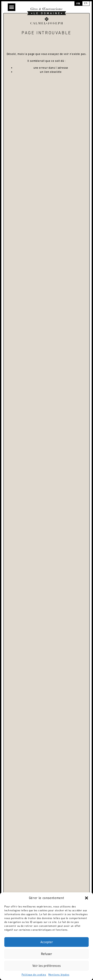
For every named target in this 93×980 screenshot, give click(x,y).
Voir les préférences (46, 966)
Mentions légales (59, 975)
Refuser (46, 954)
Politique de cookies (34, 975)
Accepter (47, 942)
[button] (87, 898)
